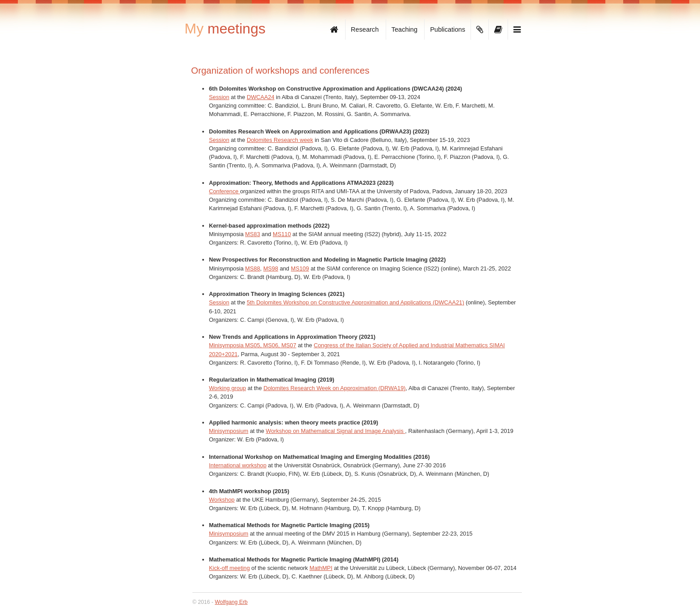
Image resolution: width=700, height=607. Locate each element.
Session (219, 97)
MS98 (271, 268)
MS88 (252, 268)
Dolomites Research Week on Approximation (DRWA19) (334, 388)
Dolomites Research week (280, 140)
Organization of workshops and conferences (280, 70)
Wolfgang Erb (231, 602)
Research (365, 29)
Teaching (404, 29)
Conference (225, 191)
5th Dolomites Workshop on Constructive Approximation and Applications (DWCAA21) (356, 302)
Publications (448, 29)
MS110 (282, 234)
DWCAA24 (261, 97)
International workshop (238, 465)
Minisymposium (229, 431)
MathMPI (321, 568)
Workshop (222, 500)
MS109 (300, 268)
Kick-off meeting (229, 568)
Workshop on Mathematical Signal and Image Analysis (335, 431)
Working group (227, 388)
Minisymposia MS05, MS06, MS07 (253, 345)
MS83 (252, 234)
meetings (225, 29)
